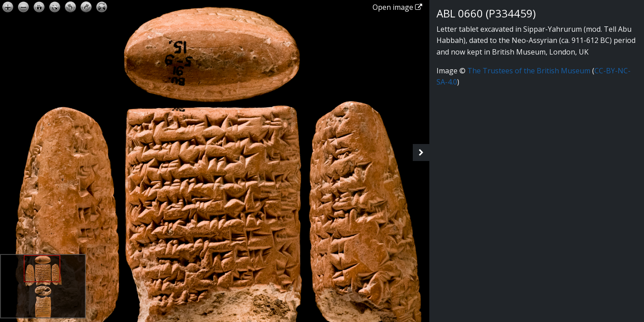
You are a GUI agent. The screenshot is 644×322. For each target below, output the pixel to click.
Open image (397, 7)
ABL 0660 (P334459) (486, 13)
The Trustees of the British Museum (529, 71)
